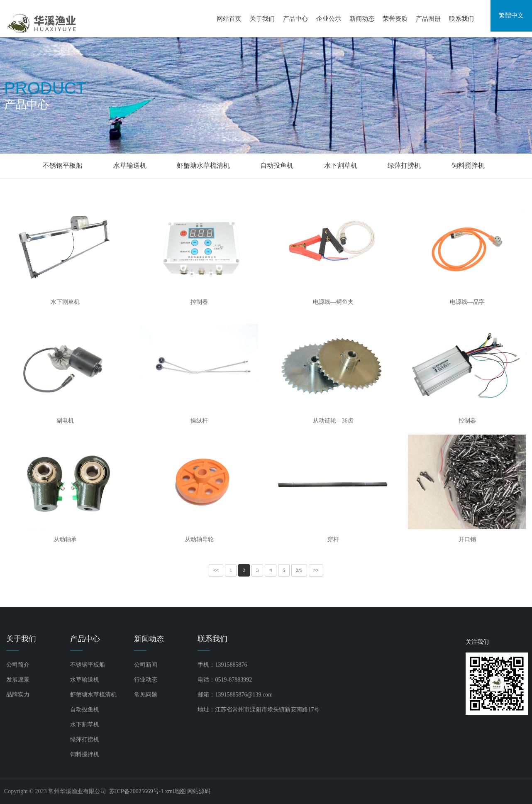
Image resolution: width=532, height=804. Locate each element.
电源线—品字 (467, 302)
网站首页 (229, 19)
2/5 (299, 570)
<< (216, 570)
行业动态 (146, 680)
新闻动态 (362, 19)
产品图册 (428, 19)
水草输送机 (130, 165)
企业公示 (329, 19)
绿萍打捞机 (404, 165)
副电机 (65, 421)
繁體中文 (511, 18)
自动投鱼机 (277, 165)
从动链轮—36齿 (333, 421)
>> (316, 570)
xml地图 (176, 791)
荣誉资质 (395, 19)
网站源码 (199, 791)
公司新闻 (146, 665)
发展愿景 (18, 680)
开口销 (467, 539)
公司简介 (18, 665)
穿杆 (333, 539)
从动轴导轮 (199, 539)
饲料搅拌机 (468, 165)
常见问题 (146, 695)
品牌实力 (18, 695)
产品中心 (295, 19)
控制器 (199, 302)
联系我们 (461, 19)
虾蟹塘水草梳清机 (203, 165)
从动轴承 (65, 539)
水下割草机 (341, 165)
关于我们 (262, 19)
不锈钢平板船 (63, 165)
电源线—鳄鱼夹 (333, 302)
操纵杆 (199, 421)
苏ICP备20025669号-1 (136, 791)
